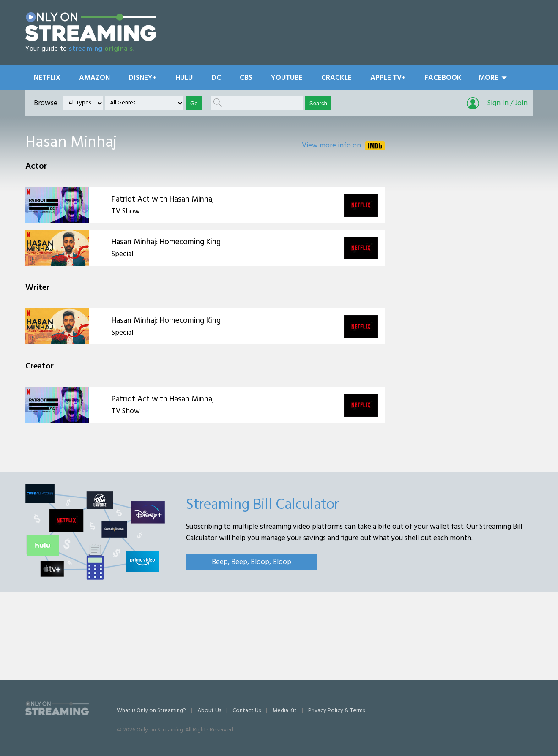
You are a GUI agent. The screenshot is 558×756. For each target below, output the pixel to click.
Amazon (94, 78)
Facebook (443, 78)
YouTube (287, 78)
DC (216, 78)
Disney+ (143, 78)
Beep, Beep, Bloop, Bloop (252, 562)
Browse (46, 103)
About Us (209, 711)
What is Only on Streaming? (151, 711)
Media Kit (284, 711)
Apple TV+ (388, 78)
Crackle (336, 78)
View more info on (331, 146)
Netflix (47, 78)
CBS (246, 78)
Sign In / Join (507, 103)
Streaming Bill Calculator (263, 505)
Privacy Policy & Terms (336, 711)
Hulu (184, 78)
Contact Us (247, 711)
